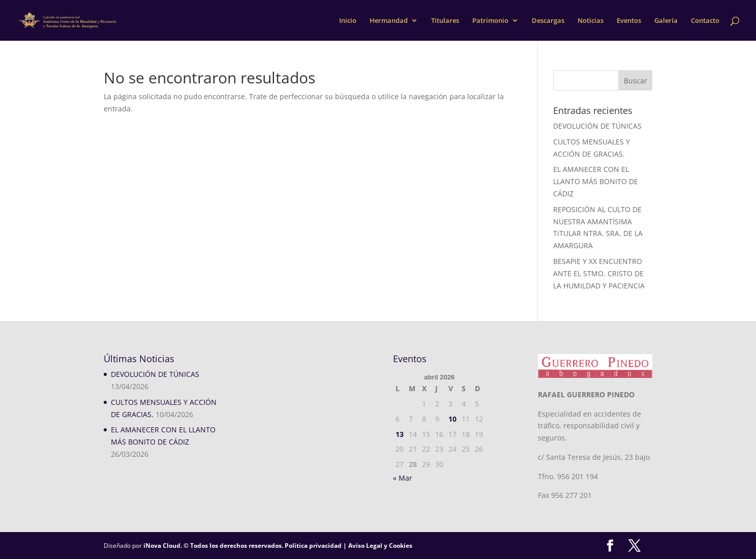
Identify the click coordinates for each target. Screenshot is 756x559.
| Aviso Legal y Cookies (377, 546)
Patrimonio (490, 21)
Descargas (548, 21)
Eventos (629, 21)
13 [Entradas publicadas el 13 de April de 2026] (400, 434)
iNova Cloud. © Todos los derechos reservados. (213, 546)
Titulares (445, 21)
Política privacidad (313, 546)
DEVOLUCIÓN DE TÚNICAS (597, 126)
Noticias (591, 21)
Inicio (348, 21)
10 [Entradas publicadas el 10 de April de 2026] (452, 419)
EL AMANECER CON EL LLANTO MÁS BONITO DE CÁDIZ (596, 181)
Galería (666, 21)
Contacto (705, 21)
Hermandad (389, 21)
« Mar (403, 478)
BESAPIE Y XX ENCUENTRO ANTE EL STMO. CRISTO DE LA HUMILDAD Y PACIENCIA (599, 273)
